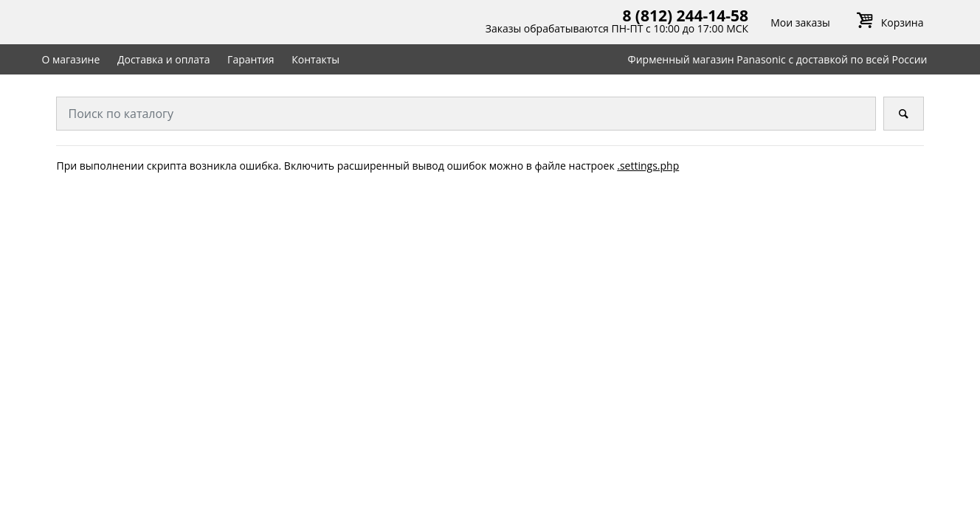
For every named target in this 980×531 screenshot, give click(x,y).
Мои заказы (800, 22)
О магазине (70, 59)
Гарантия (251, 59)
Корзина (888, 22)
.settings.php (648, 166)
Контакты (315, 59)
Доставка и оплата (164, 59)
